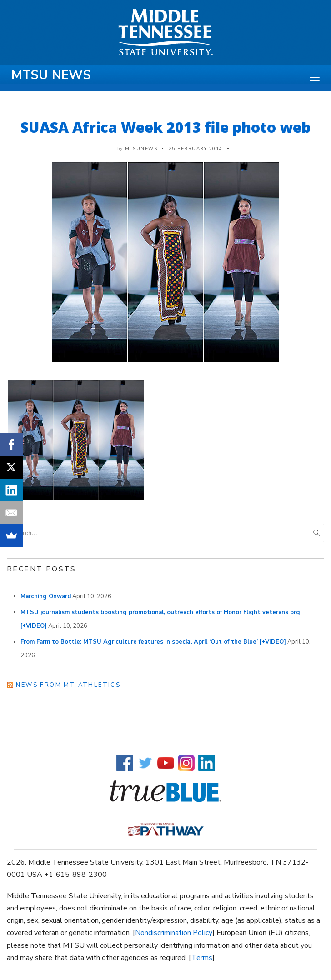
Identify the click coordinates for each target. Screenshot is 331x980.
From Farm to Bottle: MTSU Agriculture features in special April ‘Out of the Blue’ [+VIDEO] (153, 642)
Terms (202, 958)
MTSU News (51, 75)
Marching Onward (46, 596)
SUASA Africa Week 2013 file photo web (165, 127)
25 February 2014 (196, 149)
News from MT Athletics (68, 685)
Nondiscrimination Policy (174, 933)
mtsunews (141, 149)
